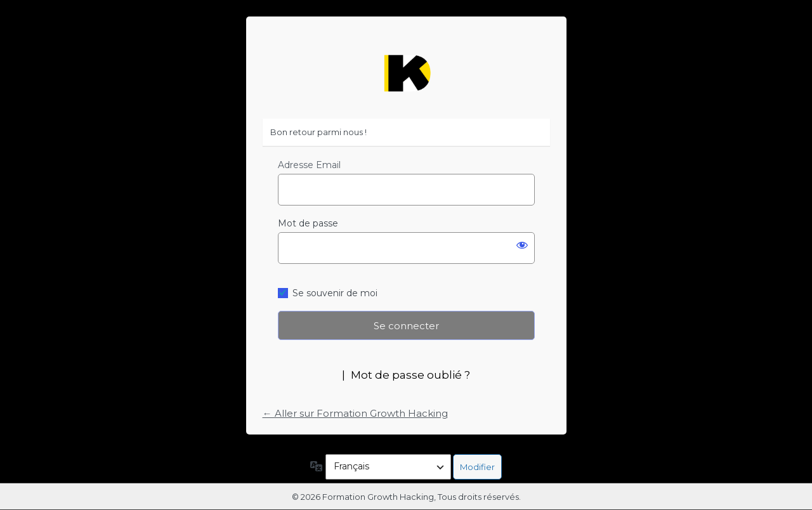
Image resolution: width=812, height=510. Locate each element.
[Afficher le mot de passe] (522, 245)
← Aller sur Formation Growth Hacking (355, 413)
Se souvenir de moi (335, 293)
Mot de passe (308, 223)
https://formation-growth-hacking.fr (406, 73)
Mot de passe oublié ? (410, 375)
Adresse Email (309, 165)
